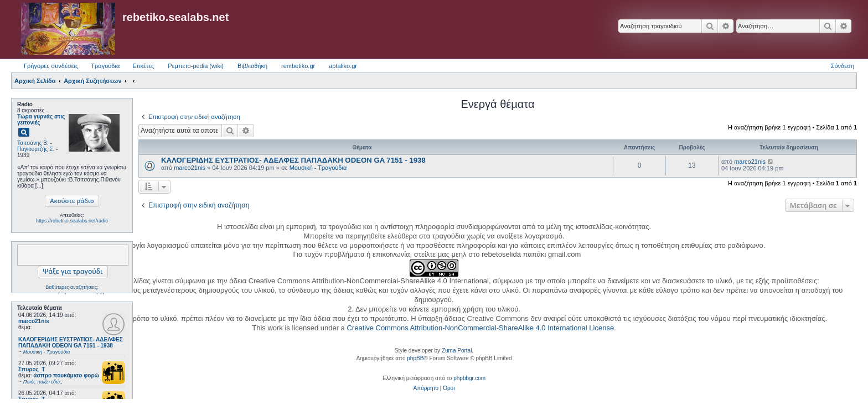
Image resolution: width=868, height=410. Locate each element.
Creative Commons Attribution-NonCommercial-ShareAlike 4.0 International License (480, 328)
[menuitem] (426, 388)
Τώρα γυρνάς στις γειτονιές (41, 120)
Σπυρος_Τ (32, 369)
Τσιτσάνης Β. (33, 143)
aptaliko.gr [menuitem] (343, 66)
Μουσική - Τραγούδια (318, 168)
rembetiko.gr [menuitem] (298, 66)
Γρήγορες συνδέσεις (51, 66)
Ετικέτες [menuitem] (143, 66)
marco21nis (34, 321)
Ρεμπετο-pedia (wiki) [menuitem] (196, 66)
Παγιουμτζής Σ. (36, 149)
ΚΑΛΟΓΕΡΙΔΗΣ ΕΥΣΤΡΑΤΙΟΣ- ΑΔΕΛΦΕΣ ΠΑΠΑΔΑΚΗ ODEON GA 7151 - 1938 (293, 160)
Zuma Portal (457, 351)
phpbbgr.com (469, 378)
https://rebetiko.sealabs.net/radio (72, 221)
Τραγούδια (105, 66)
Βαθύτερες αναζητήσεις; (72, 287)
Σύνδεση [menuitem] (843, 66)
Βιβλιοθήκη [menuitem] (252, 66)
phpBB (415, 358)
